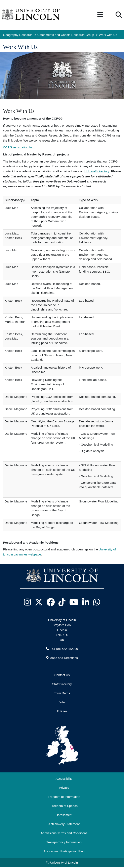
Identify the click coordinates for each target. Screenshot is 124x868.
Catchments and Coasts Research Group (66, 35)
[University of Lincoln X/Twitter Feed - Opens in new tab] (39, 602)
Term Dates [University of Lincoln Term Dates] (62, 693)
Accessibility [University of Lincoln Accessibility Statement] (64, 779)
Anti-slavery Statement (64, 824)
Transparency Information (64, 842)
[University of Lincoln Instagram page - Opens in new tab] (28, 602)
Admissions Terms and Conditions (64, 833)
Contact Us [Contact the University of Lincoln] (62, 675)
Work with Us (108, 35)
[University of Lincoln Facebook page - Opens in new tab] (51, 602)
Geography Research (18, 35)
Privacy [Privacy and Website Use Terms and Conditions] (64, 788)
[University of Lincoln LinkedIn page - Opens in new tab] (86, 602)
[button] (100, 15)
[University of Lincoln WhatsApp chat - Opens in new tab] (97, 602)
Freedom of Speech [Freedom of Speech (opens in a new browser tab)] (64, 806)
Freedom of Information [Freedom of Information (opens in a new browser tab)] (64, 797)
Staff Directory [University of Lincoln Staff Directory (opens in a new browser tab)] (62, 684)
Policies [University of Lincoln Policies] (62, 711)
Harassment (64, 815)
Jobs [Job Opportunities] (62, 702)
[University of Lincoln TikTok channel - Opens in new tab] (62, 602)
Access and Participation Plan (64, 851)
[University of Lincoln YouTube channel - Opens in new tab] (74, 602)
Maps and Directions (64, 658)
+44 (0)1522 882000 (64, 649)
